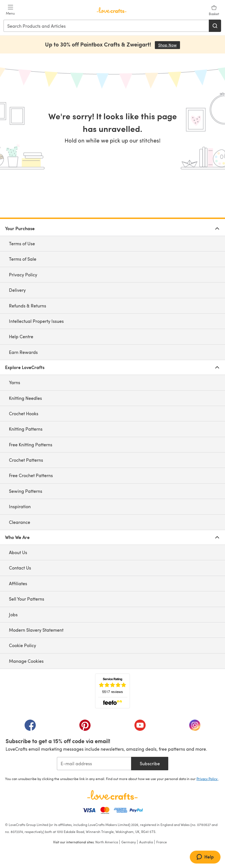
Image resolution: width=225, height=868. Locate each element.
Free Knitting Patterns (31, 445)
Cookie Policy (22, 645)
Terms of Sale (23, 259)
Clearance (20, 522)
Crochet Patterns (26, 460)
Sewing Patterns (26, 491)
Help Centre (21, 336)
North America (107, 842)
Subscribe (150, 763)
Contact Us (20, 568)
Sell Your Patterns (27, 599)
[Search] (215, 26)
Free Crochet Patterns (31, 475)
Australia (146, 842)
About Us (18, 552)
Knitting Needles (25, 398)
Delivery (17, 290)
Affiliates (18, 583)
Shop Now (169, 45)
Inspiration (20, 506)
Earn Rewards (23, 352)
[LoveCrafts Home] (112, 795)
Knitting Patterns (26, 429)
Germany (129, 842)
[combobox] (106, 26)
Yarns (15, 382)
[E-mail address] (94, 764)
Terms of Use (22, 243)
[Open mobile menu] (10, 10)
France (162, 842)
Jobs (13, 614)
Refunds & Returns (28, 306)
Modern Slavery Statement (36, 630)
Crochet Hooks (24, 413)
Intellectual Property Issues (36, 321)
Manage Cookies (26, 661)
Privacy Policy (23, 275)
